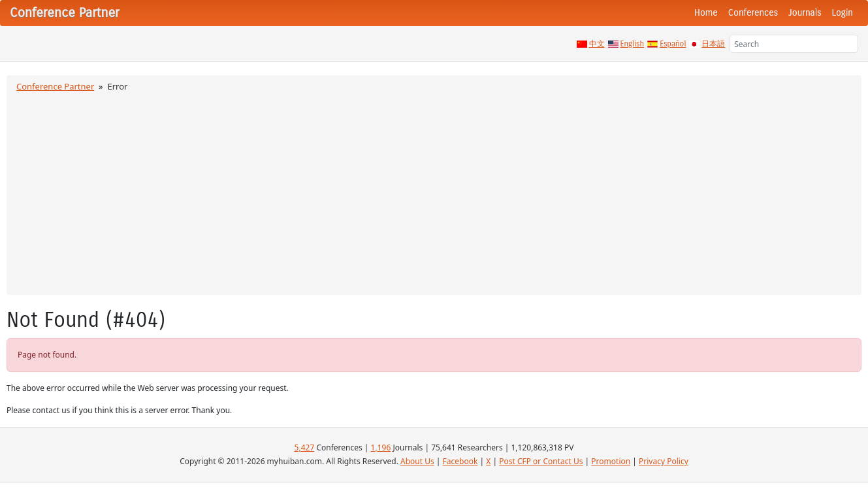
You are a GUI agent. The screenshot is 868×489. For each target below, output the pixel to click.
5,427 (305, 447)
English (633, 44)
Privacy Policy (664, 461)
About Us (417, 461)
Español (673, 44)
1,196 (381, 447)
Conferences (753, 13)
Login (843, 13)
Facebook (460, 461)
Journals (805, 13)
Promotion (611, 461)
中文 (597, 44)
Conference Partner (55, 86)
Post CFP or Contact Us (541, 461)
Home (706, 13)
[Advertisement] (434, 192)
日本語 (713, 44)
